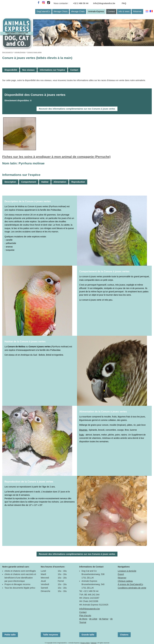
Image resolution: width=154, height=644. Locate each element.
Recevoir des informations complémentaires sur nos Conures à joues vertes (77, 109)
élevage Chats (78, 11)
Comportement (29, 182)
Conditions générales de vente (132, 588)
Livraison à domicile (127, 571)
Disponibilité (11, 70)
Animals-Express (96, 11)
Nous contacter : (61, 3)
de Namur (104, 619)
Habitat (45, 182)
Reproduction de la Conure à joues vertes (29, 482)
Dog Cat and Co (8, 52)
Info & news (124, 11)
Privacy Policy (85, 643)
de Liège (93, 619)
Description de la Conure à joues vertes (28, 201)
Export (121, 574)
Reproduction (78, 182)
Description (10, 182)
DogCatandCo (43, 11)
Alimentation (60, 182)
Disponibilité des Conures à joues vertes (35, 95)
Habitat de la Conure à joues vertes (25, 341)
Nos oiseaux (28, 70)
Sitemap (94, 643)
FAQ (124, 3)
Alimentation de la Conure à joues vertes (103, 412)
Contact (111, 11)
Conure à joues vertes (34, 52)
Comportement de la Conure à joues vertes (104, 271)
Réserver (137, 11)
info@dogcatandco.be (104, 3)
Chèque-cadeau (125, 581)
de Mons (83, 619)
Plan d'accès (85, 616)
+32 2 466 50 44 (81, 3)
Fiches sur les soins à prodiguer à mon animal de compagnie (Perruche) (56, 157)
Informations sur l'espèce (52, 70)
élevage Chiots (61, 11)
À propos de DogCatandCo (130, 584)
